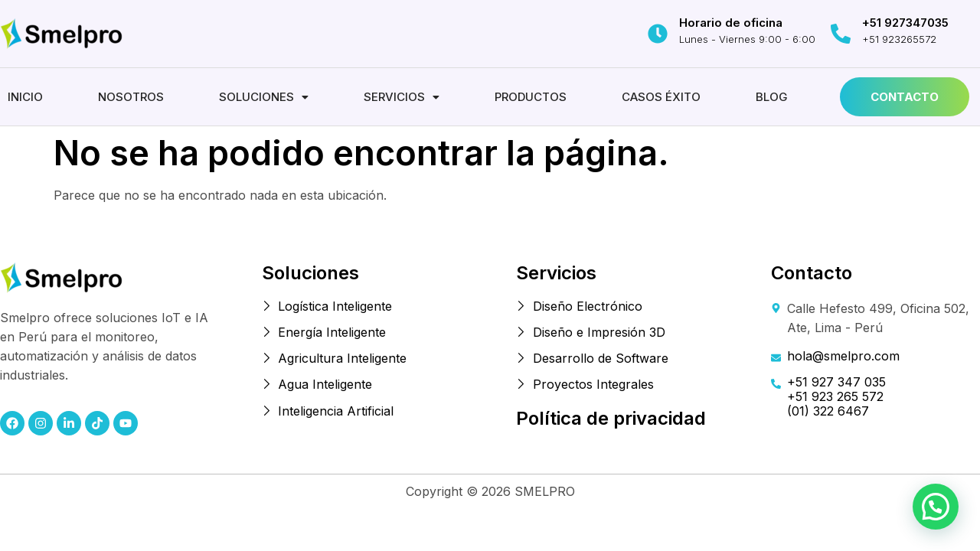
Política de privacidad (611, 418)
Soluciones (264, 97)
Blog (772, 97)
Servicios (402, 97)
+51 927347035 (905, 23)
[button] (264, 97)
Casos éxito (661, 97)
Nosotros (131, 97)
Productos (531, 97)
